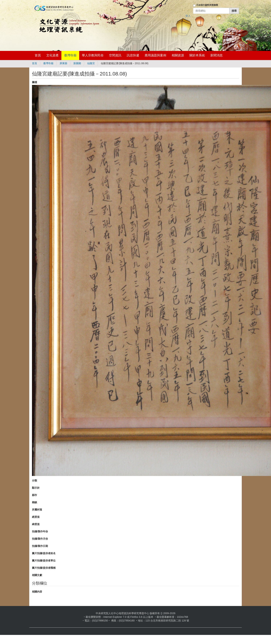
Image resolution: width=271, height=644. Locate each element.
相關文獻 (37, 575)
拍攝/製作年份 (40, 531)
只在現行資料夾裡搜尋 (207, 5)
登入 (188, 16)
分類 (35, 480)
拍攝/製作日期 (40, 546)
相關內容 (37, 592)
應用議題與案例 (155, 55)
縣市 (35, 495)
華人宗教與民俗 (93, 55)
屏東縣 (63, 63)
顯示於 (36, 488)
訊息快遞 (133, 55)
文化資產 (52, 55)
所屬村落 (37, 510)
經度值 (36, 517)
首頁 (38, 55)
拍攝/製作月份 (40, 539)
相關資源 (178, 55)
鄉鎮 (35, 502)
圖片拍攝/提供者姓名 (44, 553)
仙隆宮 (91, 63)
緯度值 (36, 524)
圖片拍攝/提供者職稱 (44, 568)
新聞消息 (217, 55)
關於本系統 (197, 55)
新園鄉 (77, 63)
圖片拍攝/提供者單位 (44, 561)
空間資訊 (115, 55)
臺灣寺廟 (70, 55)
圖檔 (35, 82)
